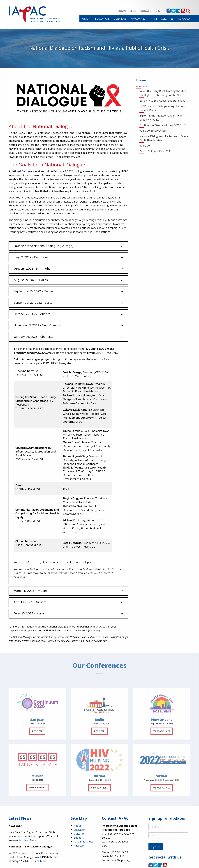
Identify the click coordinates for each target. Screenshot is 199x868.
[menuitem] (86, 19)
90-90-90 (145, 146)
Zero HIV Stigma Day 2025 (155, 151)
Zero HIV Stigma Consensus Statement (162, 101)
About (86, 19)
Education (102, 19)
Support (79, 838)
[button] (68, 246)
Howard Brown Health (45, 175)
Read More (30, 840)
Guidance (120, 19)
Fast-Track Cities (162, 19)
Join (157, 11)
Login (122, 11)
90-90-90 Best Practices (153, 131)
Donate (146, 11)
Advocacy (184, 19)
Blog (133, 11)
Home (141, 80)
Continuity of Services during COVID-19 (162, 125)
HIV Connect (139, 19)
